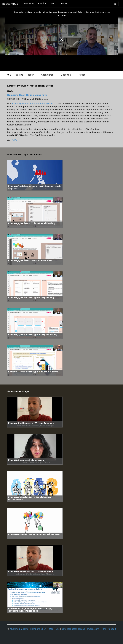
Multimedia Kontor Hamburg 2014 (28, 629)
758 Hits (19, 75)
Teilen (32, 75)
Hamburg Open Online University (27, 95)
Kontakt (112, 629)
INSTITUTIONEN (59, 4)
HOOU (14, 140)
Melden (81, 75)
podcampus (10, 4)
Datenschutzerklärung (73, 629)
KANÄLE (42, 4)
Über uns (54, 629)
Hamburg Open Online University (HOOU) (33, 104)
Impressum (93, 629)
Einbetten (67, 75)
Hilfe (103, 629)
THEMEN (28, 4)
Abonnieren (48, 75)
